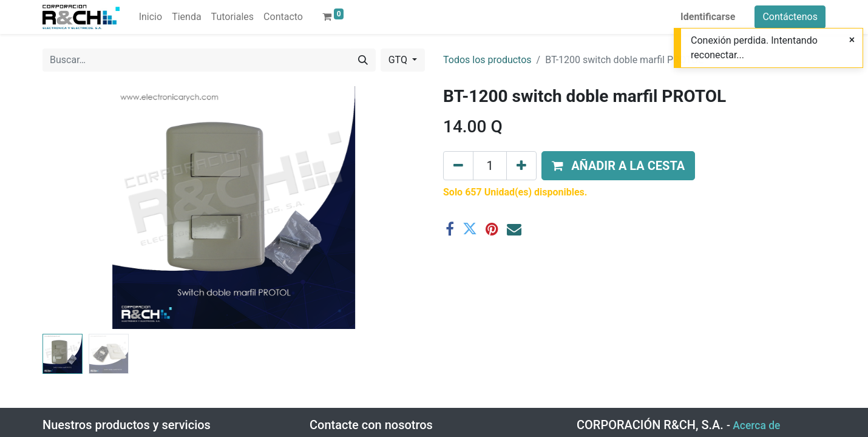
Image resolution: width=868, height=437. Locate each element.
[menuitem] (151, 17)
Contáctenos (790, 17)
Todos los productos (487, 60)
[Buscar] (363, 60)
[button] (618, 166)
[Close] (852, 40)
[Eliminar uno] (458, 166)
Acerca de (756, 425)
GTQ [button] (399, 60)
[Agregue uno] (521, 166)
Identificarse (708, 17)
